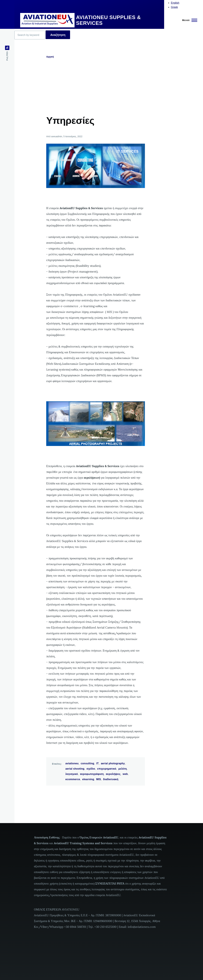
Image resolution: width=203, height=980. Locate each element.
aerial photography (113, 763)
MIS (99, 779)
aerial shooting (75, 769)
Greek (174, 7)
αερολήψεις (113, 774)
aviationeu (72, 763)
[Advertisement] (109, 91)
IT (98, 763)
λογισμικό (72, 774)
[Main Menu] (189, 20)
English (175, 3)
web (125, 774)
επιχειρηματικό (107, 769)
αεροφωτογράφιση (92, 774)
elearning (88, 779)
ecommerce (73, 779)
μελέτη (123, 769)
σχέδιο (91, 769)
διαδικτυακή (111, 779)
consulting (88, 763)
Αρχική (50, 57)
